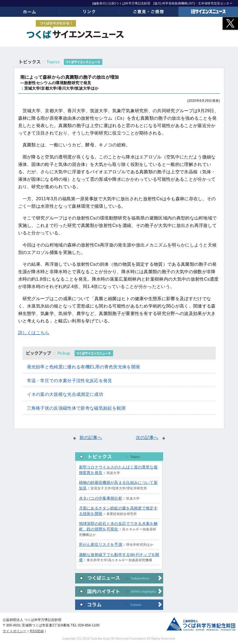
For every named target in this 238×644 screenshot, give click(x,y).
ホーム (30, 12)
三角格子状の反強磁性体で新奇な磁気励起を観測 (76, 408)
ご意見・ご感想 (149, 12)
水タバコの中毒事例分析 (101, 498)
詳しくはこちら (34, 333)
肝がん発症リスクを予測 (101, 544)
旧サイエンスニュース (208, 12)
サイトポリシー (15, 631)
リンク (89, 12)
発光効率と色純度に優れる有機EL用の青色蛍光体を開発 (84, 367)
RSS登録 (37, 631)
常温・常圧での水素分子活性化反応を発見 (70, 381)
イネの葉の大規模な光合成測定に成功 (65, 394)
